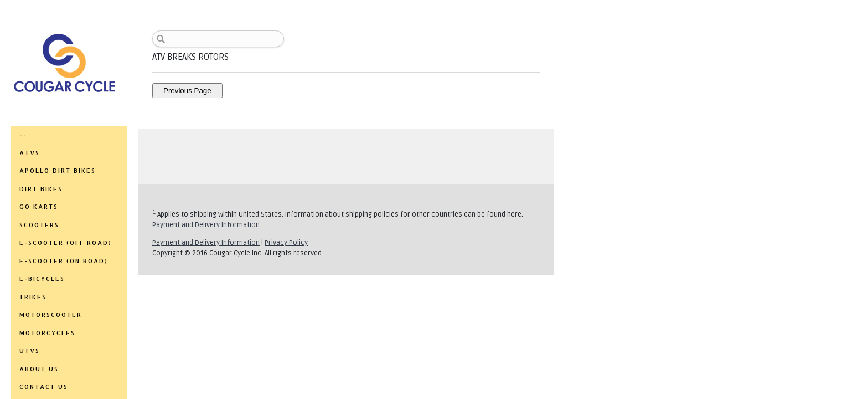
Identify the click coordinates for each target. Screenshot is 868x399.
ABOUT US (39, 369)
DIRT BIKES (41, 189)
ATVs (30, 153)
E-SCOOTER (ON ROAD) (64, 261)
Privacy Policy (286, 243)
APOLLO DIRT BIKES (58, 171)
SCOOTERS (39, 225)
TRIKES (33, 297)
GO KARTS (39, 207)
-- (23, 135)
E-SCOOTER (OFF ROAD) (66, 243)
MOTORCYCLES (47, 333)
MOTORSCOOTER (51, 315)
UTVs (30, 351)
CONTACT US (44, 387)
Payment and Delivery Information (206, 225)
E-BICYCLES (42, 279)
